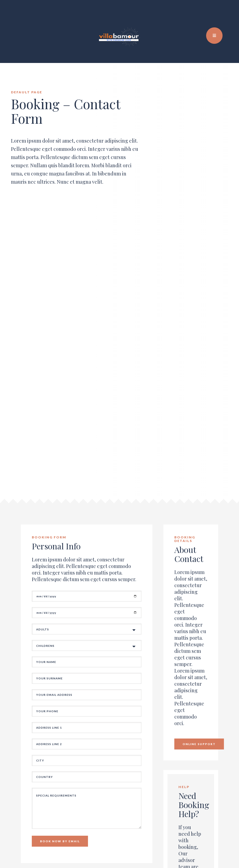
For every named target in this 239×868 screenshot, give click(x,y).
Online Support (199, 744)
